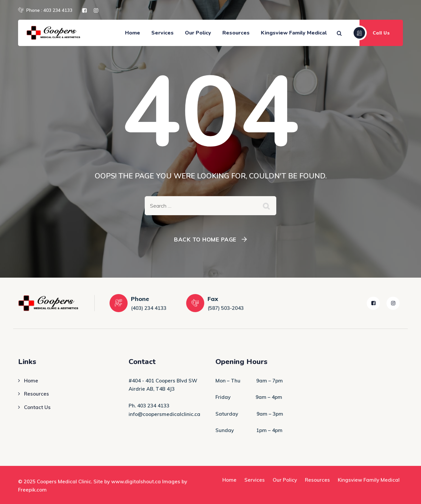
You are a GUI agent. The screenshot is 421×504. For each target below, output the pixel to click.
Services (162, 33)
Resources (236, 33)
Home (133, 33)
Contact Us (37, 407)
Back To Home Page (205, 239)
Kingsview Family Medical (294, 33)
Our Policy (198, 33)
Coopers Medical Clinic (64, 481)
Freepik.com (32, 490)
